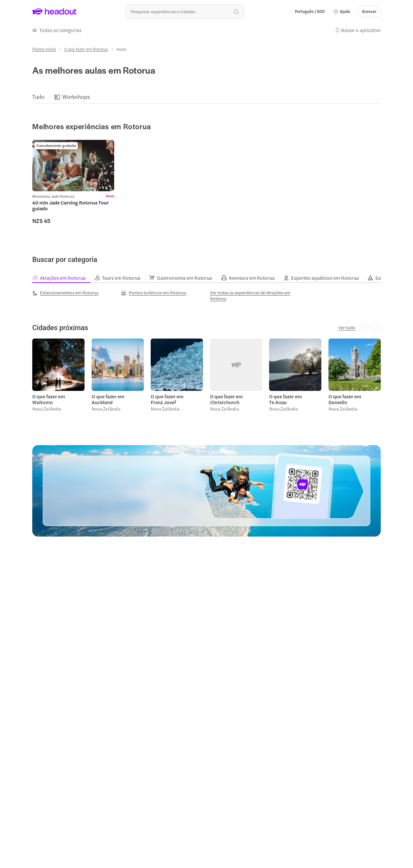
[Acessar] (369, 12)
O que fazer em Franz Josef (167, 399)
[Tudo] (38, 97)
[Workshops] (76, 97)
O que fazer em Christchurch (227, 399)
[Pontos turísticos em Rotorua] (154, 293)
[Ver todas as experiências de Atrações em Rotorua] (251, 296)
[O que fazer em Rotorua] (86, 49)
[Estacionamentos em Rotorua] (65, 293)
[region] (206, 97)
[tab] (63, 278)
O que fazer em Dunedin (345, 399)
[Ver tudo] (347, 328)
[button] (342, 12)
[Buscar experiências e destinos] (185, 11)
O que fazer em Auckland (108, 399)
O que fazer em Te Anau (286, 399)
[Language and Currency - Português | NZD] (310, 12)
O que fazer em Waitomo (49, 399)
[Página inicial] (44, 49)
